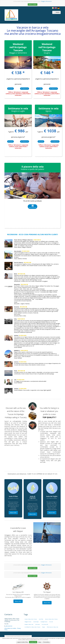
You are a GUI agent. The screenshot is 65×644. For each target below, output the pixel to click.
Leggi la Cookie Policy (23, 642)
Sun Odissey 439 (45, 624)
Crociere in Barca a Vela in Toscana (31, 619)
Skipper (44, 627)
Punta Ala (51, 622)
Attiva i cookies (33, 4)
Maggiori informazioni (46, 1)
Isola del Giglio (36, 622)
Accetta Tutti (33, 642)
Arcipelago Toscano (44, 622)
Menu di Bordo (32, 207)
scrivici (10, 89)
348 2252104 (9, 626)
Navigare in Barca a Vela (29, 624)
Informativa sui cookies (10, 628)
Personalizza (46, 642)
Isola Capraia (38, 624)
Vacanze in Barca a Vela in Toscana (51, 619)
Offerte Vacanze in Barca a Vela (52, 627)
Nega (40, 642)
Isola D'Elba (41, 619)
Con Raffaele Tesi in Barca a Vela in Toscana (32, 627)
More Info (13, 513)
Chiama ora (25, 89)
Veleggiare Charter (28, 622)
